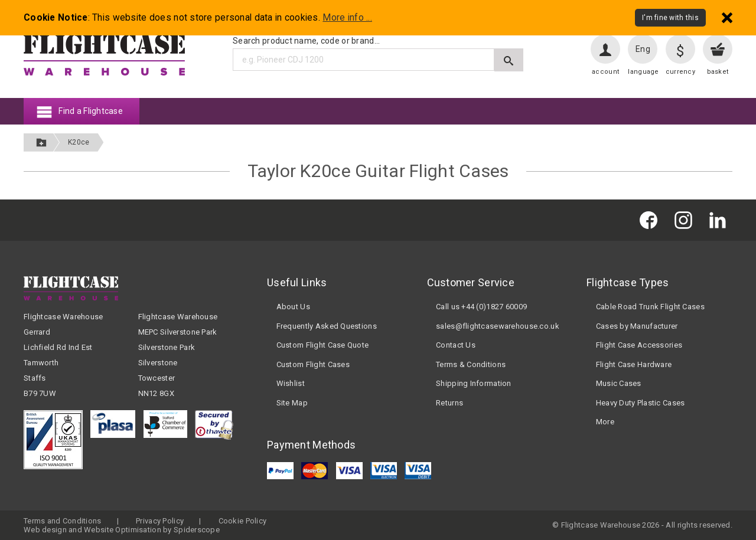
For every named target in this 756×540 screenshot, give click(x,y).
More (605, 422)
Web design (45, 530)
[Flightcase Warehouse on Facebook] (651, 220)
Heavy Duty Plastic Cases (641, 403)
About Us (293, 307)
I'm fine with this (670, 18)
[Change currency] (680, 49)
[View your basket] (718, 49)
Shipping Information (474, 383)
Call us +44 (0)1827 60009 (481, 307)
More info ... (347, 18)
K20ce (79, 142)
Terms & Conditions (471, 364)
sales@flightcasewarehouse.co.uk (498, 326)
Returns (449, 403)
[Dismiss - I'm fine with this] (727, 17)
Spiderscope (197, 530)
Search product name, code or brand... (306, 41)
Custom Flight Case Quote (323, 345)
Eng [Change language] (643, 49)
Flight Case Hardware (634, 364)
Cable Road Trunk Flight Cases (650, 307)
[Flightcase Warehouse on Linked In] (721, 220)
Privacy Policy (160, 521)
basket (718, 72)
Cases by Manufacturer (637, 326)
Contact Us (456, 345)
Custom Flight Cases (313, 364)
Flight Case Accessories (639, 345)
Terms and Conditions (63, 521)
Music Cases (619, 383)
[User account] (605, 49)
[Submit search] (509, 60)
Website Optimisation (123, 530)
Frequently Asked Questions (327, 326)
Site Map (292, 403)
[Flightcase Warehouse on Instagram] (686, 220)
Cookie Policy (243, 521)
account (605, 72)
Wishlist (291, 383)
